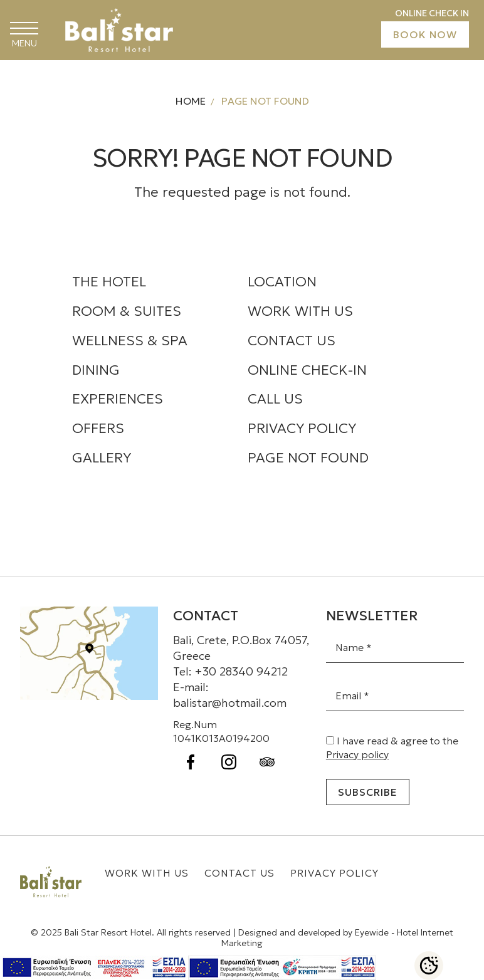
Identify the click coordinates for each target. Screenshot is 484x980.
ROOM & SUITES (127, 311)
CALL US (275, 399)
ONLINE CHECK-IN (307, 370)
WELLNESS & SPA (130, 341)
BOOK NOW (425, 34)
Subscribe (368, 792)
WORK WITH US (300, 311)
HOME (191, 101)
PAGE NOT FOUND (308, 458)
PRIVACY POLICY (302, 428)
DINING (96, 370)
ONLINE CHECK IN (432, 13)
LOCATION (282, 282)
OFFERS (98, 428)
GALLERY (102, 458)
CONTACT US (292, 341)
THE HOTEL (109, 282)
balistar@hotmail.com (230, 703)
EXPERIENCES (118, 399)
